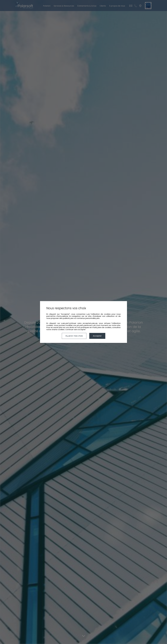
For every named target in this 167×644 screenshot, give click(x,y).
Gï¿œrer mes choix (74, 336)
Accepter (97, 336)
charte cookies (58, 329)
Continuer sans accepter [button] (75, 330)
